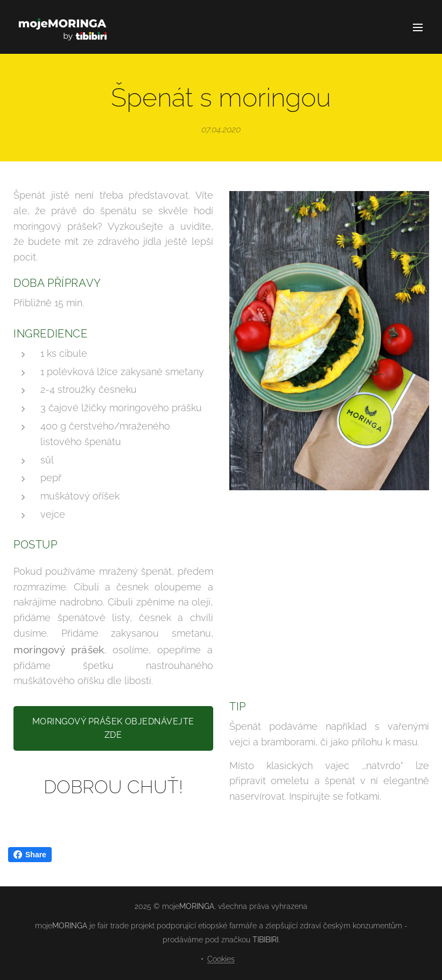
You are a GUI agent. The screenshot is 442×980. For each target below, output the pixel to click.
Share (30, 855)
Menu (418, 27)
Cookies (221, 959)
